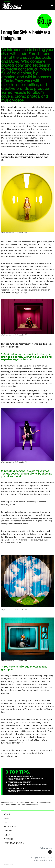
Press (6, 818)
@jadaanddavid (45, 802)
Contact (8, 831)
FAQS (6, 822)
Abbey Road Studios (14, 843)
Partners (8, 839)
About (7, 814)
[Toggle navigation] (52, 5)
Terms (7, 835)
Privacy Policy (11, 827)
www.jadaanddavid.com (31, 804)
